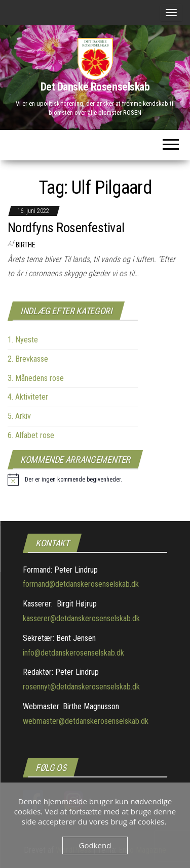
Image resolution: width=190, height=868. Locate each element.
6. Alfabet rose (31, 435)
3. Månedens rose (36, 378)
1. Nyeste (23, 340)
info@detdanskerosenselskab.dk (73, 653)
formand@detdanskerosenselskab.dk (81, 584)
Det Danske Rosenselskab (95, 87)
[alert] (65, 480)
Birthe (26, 245)
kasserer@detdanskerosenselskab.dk (81, 618)
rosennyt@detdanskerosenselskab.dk (81, 687)
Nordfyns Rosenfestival (66, 228)
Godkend (95, 845)
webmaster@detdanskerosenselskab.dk (86, 721)
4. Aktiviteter (28, 397)
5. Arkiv (19, 416)
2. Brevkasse (28, 359)
